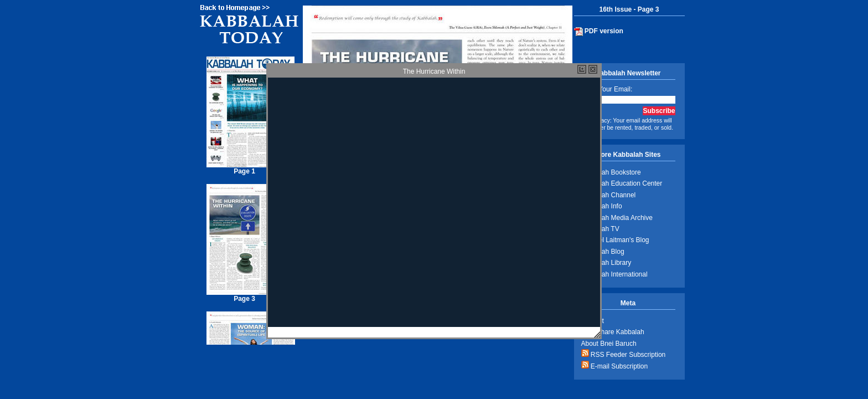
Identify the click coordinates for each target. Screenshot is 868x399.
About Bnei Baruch (609, 344)
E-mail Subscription (615, 365)
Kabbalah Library (606, 263)
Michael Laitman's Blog (615, 240)
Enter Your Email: (607, 89)
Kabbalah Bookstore (611, 172)
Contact (593, 321)
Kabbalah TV (600, 229)
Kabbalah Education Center (622, 183)
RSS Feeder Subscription (624, 354)
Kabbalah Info (602, 206)
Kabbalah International (614, 274)
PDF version (599, 32)
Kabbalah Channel (609, 195)
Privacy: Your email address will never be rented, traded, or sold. (627, 124)
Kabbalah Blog (603, 252)
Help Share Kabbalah (613, 332)
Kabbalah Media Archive (617, 218)
